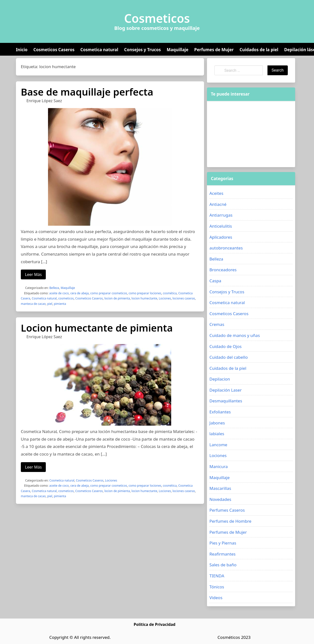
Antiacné (218, 204)
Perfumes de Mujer (214, 50)
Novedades (220, 499)
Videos (216, 598)
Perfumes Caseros (227, 510)
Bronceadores (223, 270)
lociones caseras (184, 298)
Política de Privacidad (155, 624)
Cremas (217, 324)
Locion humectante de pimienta (97, 328)
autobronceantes (226, 248)
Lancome (218, 445)
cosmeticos (66, 298)
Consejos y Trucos (143, 50)
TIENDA (217, 576)
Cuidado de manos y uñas (235, 335)
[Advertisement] (243, 134)
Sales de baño (223, 565)
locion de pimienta (117, 298)
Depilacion (220, 379)
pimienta (60, 304)
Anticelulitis (221, 226)
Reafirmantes (223, 554)
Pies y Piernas (223, 543)
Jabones (217, 423)
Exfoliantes (220, 412)
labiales (217, 434)
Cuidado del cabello (229, 357)
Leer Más (33, 274)
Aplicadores (221, 237)
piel (50, 304)
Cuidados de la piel (259, 50)
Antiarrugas (221, 215)
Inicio (22, 50)
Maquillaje (177, 50)
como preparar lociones (145, 293)
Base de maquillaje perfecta (87, 92)
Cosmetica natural (99, 50)
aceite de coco (59, 293)
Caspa (215, 281)
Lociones (165, 298)
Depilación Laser (226, 390)
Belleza (54, 288)
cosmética (170, 293)
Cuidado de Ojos (225, 346)
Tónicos (217, 587)
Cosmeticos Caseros (54, 50)
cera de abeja (79, 293)
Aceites (216, 193)
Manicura (219, 466)
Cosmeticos (157, 18)
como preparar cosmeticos (109, 293)
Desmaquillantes (226, 401)
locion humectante (144, 298)
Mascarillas (220, 488)
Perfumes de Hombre (230, 521)
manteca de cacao (33, 304)
